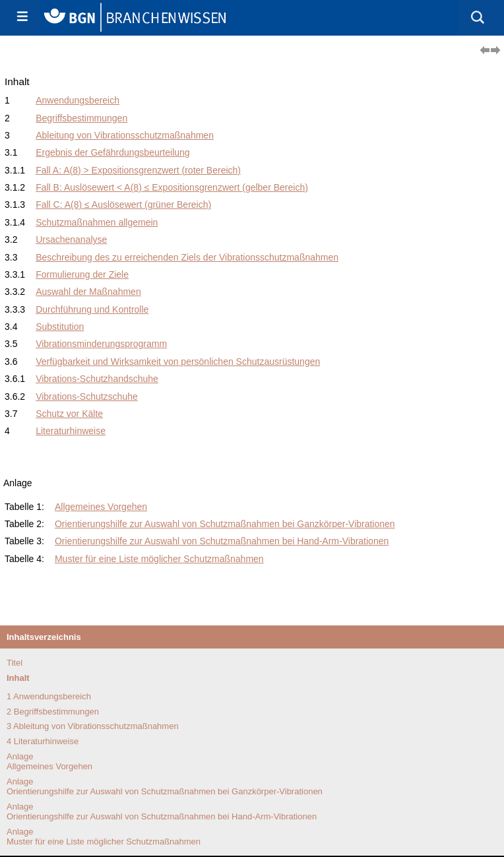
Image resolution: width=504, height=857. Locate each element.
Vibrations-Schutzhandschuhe (97, 379)
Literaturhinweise (71, 431)
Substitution (60, 327)
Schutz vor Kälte (69, 414)
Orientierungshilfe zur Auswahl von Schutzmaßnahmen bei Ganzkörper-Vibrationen (225, 524)
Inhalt (18, 678)
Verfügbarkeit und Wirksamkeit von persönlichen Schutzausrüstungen (178, 362)
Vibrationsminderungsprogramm (101, 344)
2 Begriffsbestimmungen (53, 712)
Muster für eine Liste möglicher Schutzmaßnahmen (159, 559)
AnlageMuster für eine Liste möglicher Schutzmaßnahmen (104, 837)
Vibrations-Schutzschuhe (87, 397)
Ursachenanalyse (71, 239)
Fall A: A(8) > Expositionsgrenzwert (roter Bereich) (138, 170)
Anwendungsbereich (78, 100)
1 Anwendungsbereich (49, 696)
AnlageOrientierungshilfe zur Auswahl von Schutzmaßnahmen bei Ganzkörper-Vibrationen (165, 786)
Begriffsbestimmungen (81, 118)
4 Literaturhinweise (43, 741)
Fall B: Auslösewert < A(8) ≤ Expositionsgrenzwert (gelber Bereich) (172, 187)
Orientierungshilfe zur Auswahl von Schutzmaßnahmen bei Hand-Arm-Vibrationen (222, 541)
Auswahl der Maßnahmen (88, 292)
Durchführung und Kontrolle (92, 309)
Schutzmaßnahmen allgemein (97, 222)
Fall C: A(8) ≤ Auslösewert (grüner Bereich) (123, 205)
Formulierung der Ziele (82, 274)
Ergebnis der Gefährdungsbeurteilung (113, 152)
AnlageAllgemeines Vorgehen (49, 761)
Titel (15, 663)
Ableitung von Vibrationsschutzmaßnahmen (125, 135)
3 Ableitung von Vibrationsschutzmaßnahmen (93, 726)
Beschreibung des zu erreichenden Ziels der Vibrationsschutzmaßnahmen (187, 257)
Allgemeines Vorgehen (101, 507)
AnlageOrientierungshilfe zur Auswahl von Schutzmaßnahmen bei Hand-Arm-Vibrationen (162, 811)
